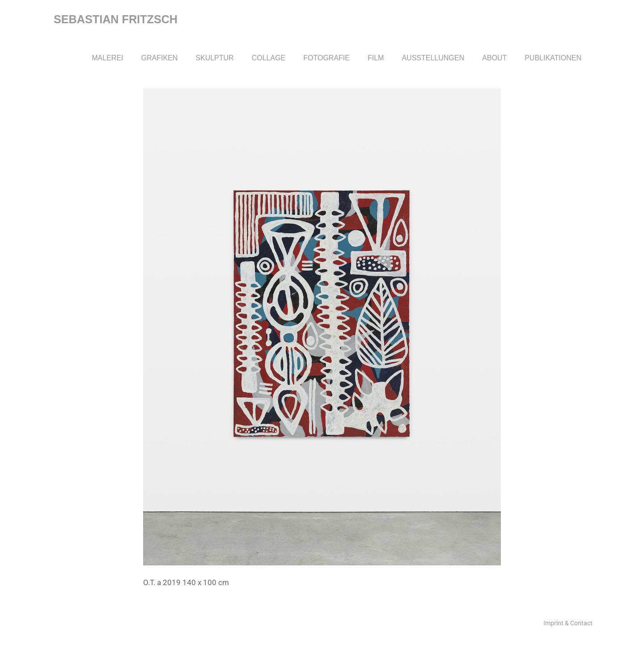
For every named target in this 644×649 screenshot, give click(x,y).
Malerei (107, 58)
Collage (269, 58)
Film (376, 58)
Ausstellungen (433, 58)
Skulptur (214, 58)
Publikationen (553, 58)
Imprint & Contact (568, 623)
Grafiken (160, 58)
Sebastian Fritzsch (116, 19)
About (494, 58)
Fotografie (326, 58)
